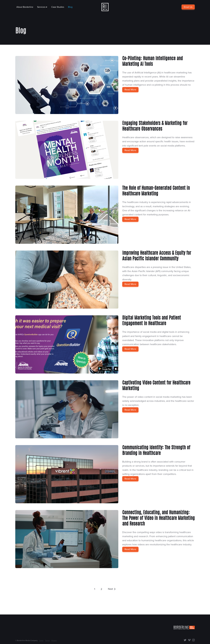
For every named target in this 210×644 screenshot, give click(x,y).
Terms (47, 641)
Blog (70, 7)
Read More (130, 90)
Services (42, 7)
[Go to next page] (112, 589)
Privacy (54, 641)
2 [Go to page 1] (102, 589)
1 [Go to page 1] (95, 589)
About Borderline (25, 7)
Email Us (188, 7)
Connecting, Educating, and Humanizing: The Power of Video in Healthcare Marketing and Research (158, 518)
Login (41, 641)
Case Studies (58, 7)
